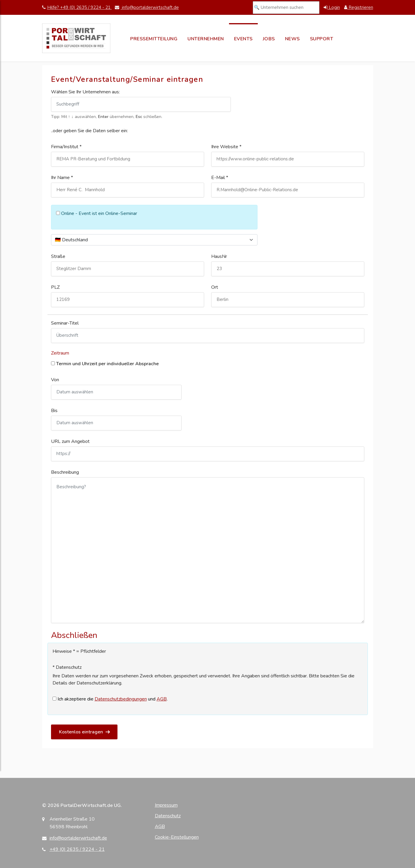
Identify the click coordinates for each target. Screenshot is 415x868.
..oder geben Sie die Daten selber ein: (89, 131)
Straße (58, 256)
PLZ (55, 287)
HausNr (219, 256)
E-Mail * (220, 178)
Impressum (166, 805)
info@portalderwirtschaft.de (147, 7)
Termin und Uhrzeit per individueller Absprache (105, 364)
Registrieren (359, 7)
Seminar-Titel (65, 323)
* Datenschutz (67, 667)
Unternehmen (206, 39)
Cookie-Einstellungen (177, 837)
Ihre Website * (226, 147)
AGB (162, 699)
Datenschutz (168, 816)
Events (243, 39)
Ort (215, 287)
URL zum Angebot (70, 441)
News (292, 39)
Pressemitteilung (154, 39)
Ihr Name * (62, 178)
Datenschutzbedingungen (121, 699)
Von (55, 380)
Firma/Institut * (66, 147)
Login (332, 7)
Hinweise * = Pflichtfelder (79, 651)
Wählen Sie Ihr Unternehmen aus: (85, 92)
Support (322, 39)
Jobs (269, 39)
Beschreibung (65, 472)
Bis (54, 411)
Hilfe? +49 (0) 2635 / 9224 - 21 (77, 7)
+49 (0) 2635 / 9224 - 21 (77, 849)
